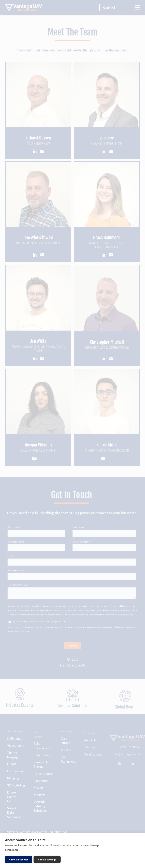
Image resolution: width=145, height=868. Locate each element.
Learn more (12, 850)
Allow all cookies (19, 860)
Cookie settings (47, 860)
